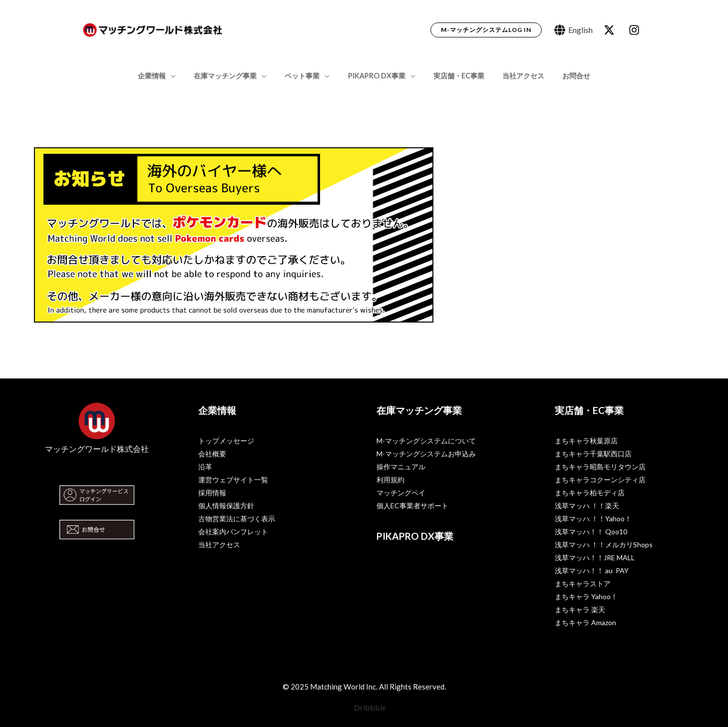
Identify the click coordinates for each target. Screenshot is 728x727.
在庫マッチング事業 (233, 76)
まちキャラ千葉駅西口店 (593, 454)
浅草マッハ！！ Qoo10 (591, 532)
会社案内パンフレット (233, 532)
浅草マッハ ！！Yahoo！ (593, 519)
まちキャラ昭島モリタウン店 (600, 467)
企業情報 (163, 76)
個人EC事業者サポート (412, 506)
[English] (573, 30)
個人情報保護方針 (226, 506)
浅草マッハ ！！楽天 (587, 506)
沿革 (205, 467)
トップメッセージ (226, 441)
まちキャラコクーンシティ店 (600, 480)
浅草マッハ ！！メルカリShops (604, 545)
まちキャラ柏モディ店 (590, 493)
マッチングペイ (401, 493)
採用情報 (212, 493)
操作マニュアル (401, 467)
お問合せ (565, 76)
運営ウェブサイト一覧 (233, 480)
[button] (486, 30)
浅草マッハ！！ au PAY (592, 570)
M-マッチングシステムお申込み (426, 454)
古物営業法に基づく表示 (237, 519)
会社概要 (212, 454)
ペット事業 (306, 76)
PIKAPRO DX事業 (377, 76)
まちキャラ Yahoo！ (586, 596)
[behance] (611, 30)
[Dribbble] (364, 708)
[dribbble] (636, 30)
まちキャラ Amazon (585, 622)
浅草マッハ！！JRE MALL (595, 557)
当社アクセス (516, 76)
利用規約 (390, 480)
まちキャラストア (583, 583)
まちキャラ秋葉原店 (586, 441)
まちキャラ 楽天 (580, 609)
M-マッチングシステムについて (426, 441)
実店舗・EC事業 (455, 76)
